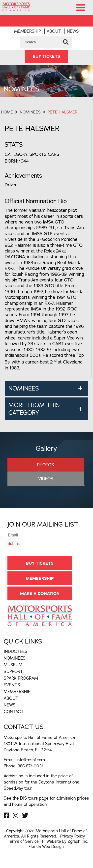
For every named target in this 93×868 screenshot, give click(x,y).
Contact (14, 718)
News (73, 38)
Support (13, 678)
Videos (46, 485)
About (54, 38)
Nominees (30, 118)
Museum (13, 671)
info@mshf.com (31, 766)
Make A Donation (40, 600)
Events (12, 691)
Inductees (16, 658)
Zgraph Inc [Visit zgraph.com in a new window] (77, 848)
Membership (28, 38)
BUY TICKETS (46, 63)
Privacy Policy (73, 842)
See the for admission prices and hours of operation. (46, 808)
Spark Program (21, 685)
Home (7, 118)
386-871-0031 (31, 772)
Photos (46, 471)
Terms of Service (23, 848)
